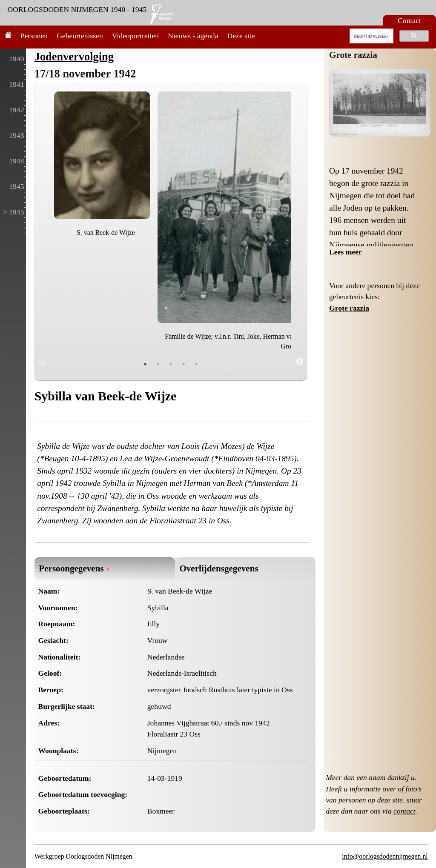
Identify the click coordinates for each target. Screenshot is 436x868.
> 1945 (14, 212)
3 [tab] (171, 364)
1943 (16, 135)
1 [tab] (145, 364)
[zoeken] (371, 36)
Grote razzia (353, 55)
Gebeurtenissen (80, 36)
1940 (16, 59)
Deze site (241, 36)
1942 (16, 110)
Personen (34, 36)
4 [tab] (184, 364)
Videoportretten (135, 36)
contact (404, 811)
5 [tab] (196, 364)
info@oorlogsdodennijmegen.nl (385, 856)
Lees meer (346, 252)
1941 (16, 84)
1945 (16, 186)
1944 (16, 161)
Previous (42, 362)
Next (299, 362)
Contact (409, 20)
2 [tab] (158, 364)
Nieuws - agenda (193, 36)
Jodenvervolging (74, 57)
